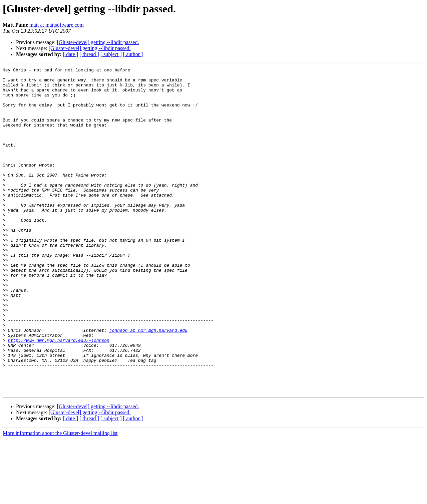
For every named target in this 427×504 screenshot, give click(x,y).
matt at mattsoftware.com (57, 25)
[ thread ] (89, 54)
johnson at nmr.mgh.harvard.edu (148, 383)
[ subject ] (111, 54)
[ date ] (71, 54)
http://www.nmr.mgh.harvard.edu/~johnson (59, 395)
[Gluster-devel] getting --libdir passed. (98, 42)
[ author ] (133, 54)
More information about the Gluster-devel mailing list (60, 498)
